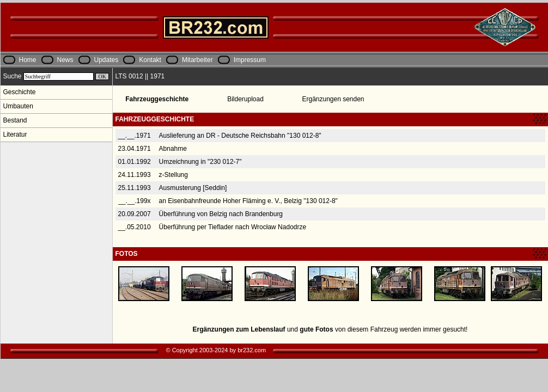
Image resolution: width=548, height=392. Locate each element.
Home (28, 60)
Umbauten (18, 106)
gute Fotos (316, 329)
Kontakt (150, 60)
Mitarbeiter (197, 60)
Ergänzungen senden (333, 99)
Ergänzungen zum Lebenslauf (239, 329)
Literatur (15, 134)
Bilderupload (245, 99)
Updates (106, 60)
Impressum (250, 60)
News (65, 60)
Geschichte (20, 92)
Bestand (15, 120)
